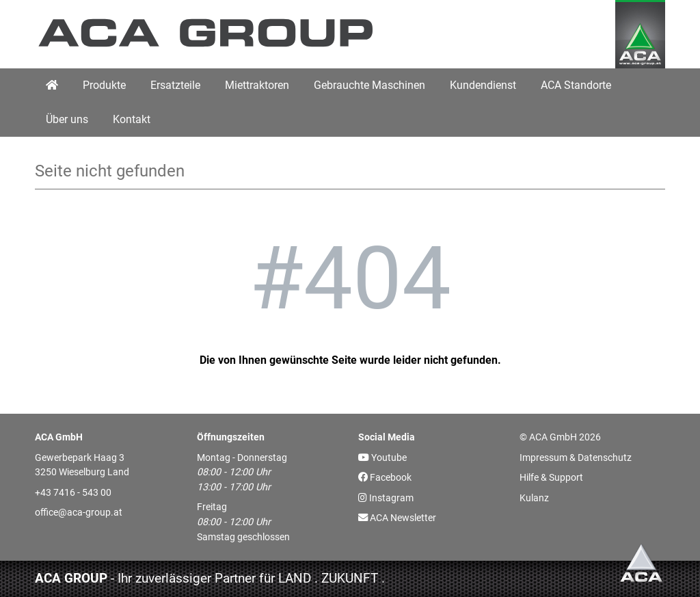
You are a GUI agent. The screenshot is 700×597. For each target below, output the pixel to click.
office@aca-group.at (79, 513)
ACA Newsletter (397, 518)
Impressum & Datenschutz (576, 458)
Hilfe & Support (551, 478)
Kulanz (534, 498)
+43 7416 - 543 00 (73, 493)
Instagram (386, 498)
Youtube (382, 458)
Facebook (385, 478)
